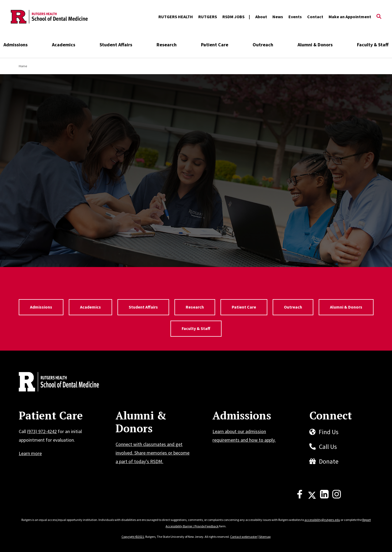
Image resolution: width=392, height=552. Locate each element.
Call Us (328, 447)
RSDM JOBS (233, 17)
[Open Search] (379, 17)
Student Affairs (116, 45)
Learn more (30, 453)
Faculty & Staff (373, 45)
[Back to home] (54, 382)
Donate (329, 461)
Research (167, 45)
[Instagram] (337, 497)
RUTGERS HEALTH (176, 17)
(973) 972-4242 (42, 431)
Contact (315, 17)
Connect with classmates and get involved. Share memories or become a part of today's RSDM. (153, 453)
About (261, 17)
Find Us (329, 432)
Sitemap (265, 537)
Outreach (263, 45)
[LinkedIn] (324, 497)
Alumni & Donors (315, 45)
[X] (312, 497)
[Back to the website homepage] (49, 17)
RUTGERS (208, 17)
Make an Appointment (350, 17)
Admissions (16, 45)
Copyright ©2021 (133, 537)
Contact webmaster (244, 537)
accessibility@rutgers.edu (322, 520)
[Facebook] (300, 497)
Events (295, 17)
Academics (64, 45)
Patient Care (215, 45)
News (278, 17)
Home (23, 66)
